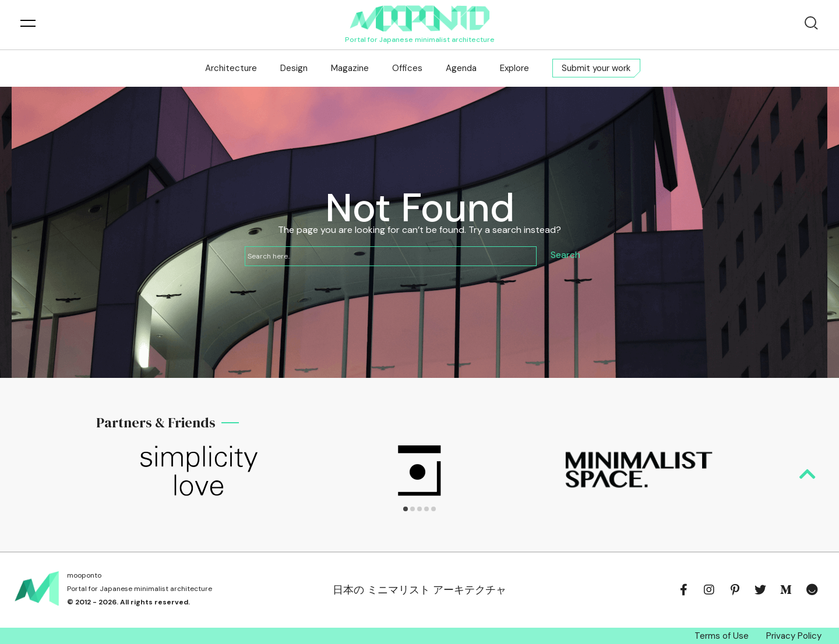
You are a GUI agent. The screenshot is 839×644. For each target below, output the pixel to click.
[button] (406, 509)
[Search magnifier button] (565, 256)
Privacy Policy (794, 636)
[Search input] (391, 256)
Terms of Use (722, 636)
